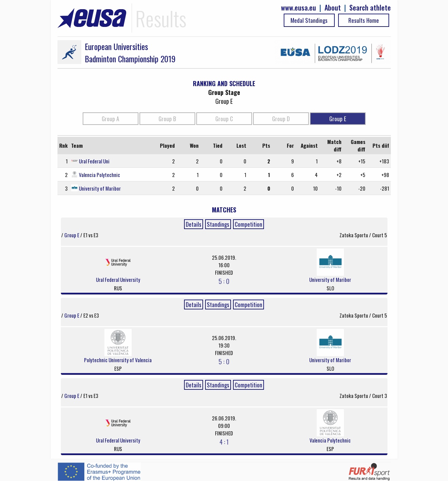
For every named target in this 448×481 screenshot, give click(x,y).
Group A (110, 119)
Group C (224, 119)
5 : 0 (224, 281)
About (333, 8)
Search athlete (370, 8)
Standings (218, 224)
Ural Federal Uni (94, 161)
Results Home (364, 20)
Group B (167, 119)
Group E (338, 119)
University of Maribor (100, 188)
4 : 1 (224, 442)
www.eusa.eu (298, 8)
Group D (281, 119)
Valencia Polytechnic (99, 175)
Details (194, 224)
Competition (248, 224)
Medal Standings (309, 20)
